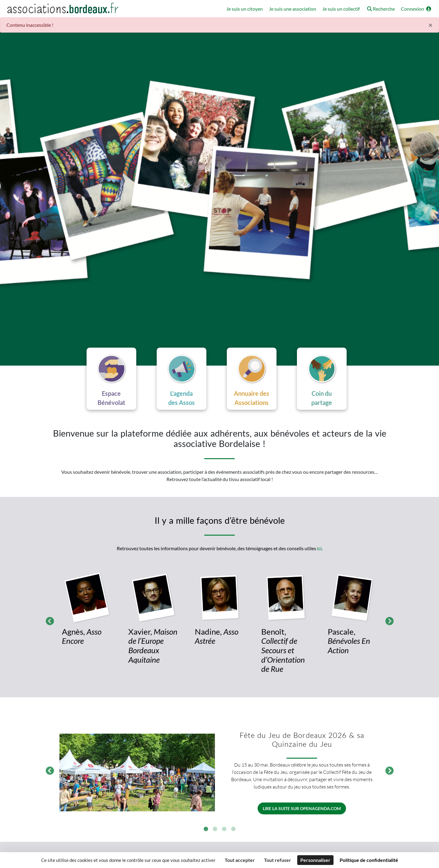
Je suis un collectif (341, 9)
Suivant (388, 620)
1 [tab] (206, 830)
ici (319, 549)
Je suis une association (293, 9)
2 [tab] (215, 830)
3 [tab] (224, 830)
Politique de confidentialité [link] (369, 860)
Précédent (48, 620)
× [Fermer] (430, 25)
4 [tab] (233, 830)
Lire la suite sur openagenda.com (302, 809)
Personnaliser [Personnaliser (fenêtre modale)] (315, 860)
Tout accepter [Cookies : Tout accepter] (240, 860)
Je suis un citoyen (244, 9)
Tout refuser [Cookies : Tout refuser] (278, 860)
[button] (380, 9)
